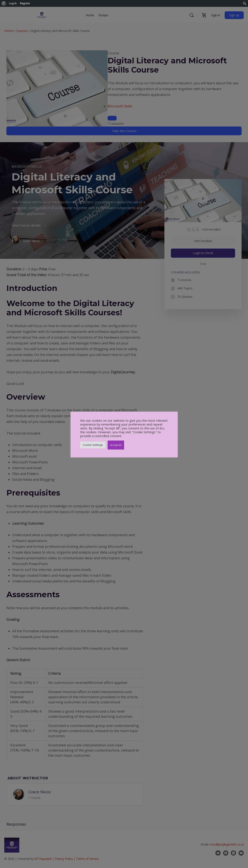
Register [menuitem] (25, 3)
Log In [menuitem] (13, 3)
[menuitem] (4, 3)
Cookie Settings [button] (93, 445)
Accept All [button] (116, 445)
